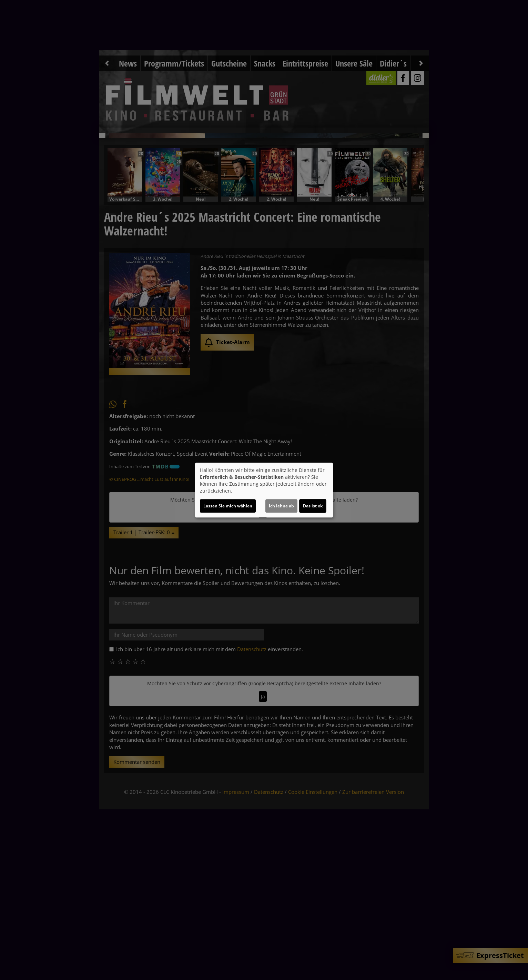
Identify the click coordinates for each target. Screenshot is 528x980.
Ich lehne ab (281, 506)
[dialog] (264, 490)
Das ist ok (313, 506)
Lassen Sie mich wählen (228, 506)
